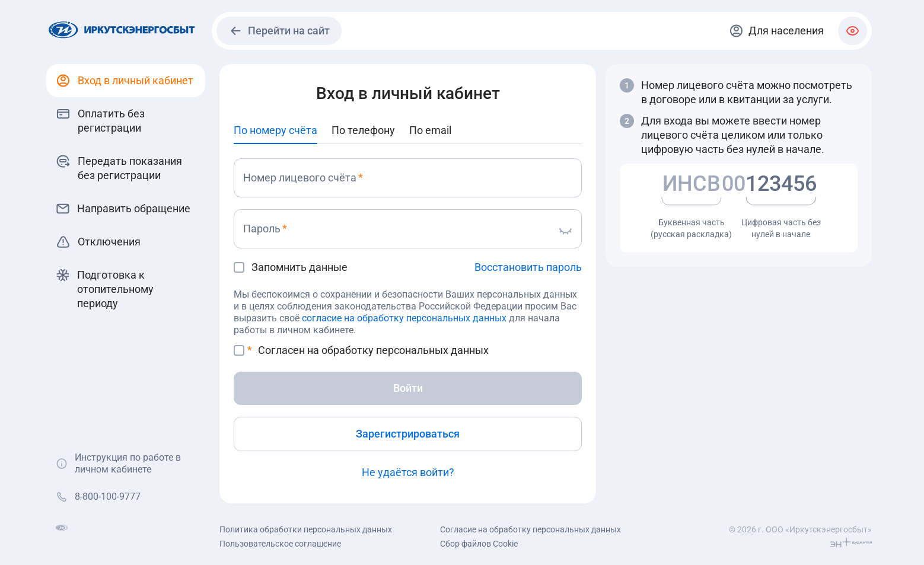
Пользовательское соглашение (280, 544)
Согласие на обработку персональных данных (530, 529)
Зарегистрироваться (408, 434)
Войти (408, 388)
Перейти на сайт (279, 31)
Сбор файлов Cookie (479, 544)
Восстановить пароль (528, 267)
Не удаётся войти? (408, 472)
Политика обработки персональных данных (306, 529)
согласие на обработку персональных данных (404, 318)
